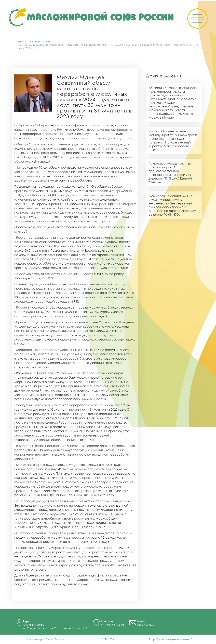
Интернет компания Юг (179, 639)
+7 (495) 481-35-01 (112, 625)
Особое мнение (40, 41)
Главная (22, 41)
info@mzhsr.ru (146, 625)
